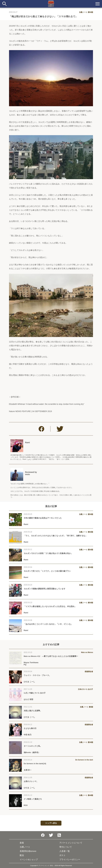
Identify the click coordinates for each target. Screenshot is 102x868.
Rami (28, 442)
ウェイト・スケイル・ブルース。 (37, 675)
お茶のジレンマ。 (31, 781)
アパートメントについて (71, 843)
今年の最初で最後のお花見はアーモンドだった (43, 518)
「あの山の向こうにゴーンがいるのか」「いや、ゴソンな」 (48, 624)
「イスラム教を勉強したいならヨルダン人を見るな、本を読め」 (50, 606)
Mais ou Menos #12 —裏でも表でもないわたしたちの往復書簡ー (51, 656)
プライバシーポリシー (70, 859)
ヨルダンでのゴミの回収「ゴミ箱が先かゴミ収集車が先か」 (48, 553)
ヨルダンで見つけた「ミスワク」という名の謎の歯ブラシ (47, 571)
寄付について (66, 847)
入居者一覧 (65, 851)
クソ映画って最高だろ (33, 799)
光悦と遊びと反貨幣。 (33, 711)
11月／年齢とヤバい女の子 (35, 693)
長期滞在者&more (28, 851)
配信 (22, 855)
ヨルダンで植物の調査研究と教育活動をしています (45, 589)
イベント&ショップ (29, 859)
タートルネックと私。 (33, 746)
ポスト (62, 855)
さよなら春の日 (30, 728)
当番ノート (25, 847)
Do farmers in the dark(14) (35, 764)
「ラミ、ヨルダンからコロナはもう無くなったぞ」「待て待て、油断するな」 (55, 536)
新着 (22, 843)
